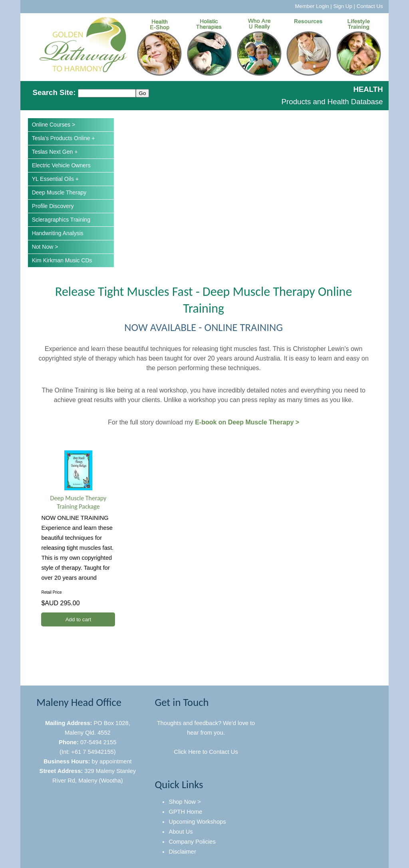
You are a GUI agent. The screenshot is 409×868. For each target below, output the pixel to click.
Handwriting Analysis (58, 233)
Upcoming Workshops (197, 822)
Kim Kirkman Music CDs (62, 260)
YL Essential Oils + (55, 179)
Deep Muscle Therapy (59, 192)
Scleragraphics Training (61, 220)
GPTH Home (185, 812)
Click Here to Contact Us (206, 752)
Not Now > (45, 247)
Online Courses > (54, 125)
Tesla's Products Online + (64, 138)
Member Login (312, 6)
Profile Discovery (53, 206)
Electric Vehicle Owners (61, 165)
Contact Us (370, 6)
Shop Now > (185, 802)
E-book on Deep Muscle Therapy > (247, 422)
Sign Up (342, 6)
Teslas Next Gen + (55, 152)
